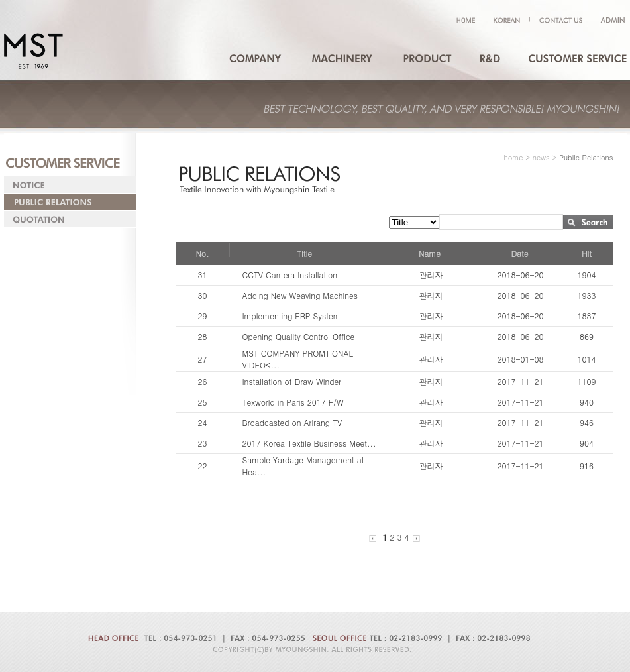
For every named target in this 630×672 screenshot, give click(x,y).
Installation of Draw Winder (292, 381)
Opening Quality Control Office (299, 336)
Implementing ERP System (291, 316)
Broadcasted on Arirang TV (292, 422)
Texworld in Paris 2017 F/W (293, 402)
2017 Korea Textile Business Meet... (309, 443)
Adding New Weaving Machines (300, 295)
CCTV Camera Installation (290, 275)
